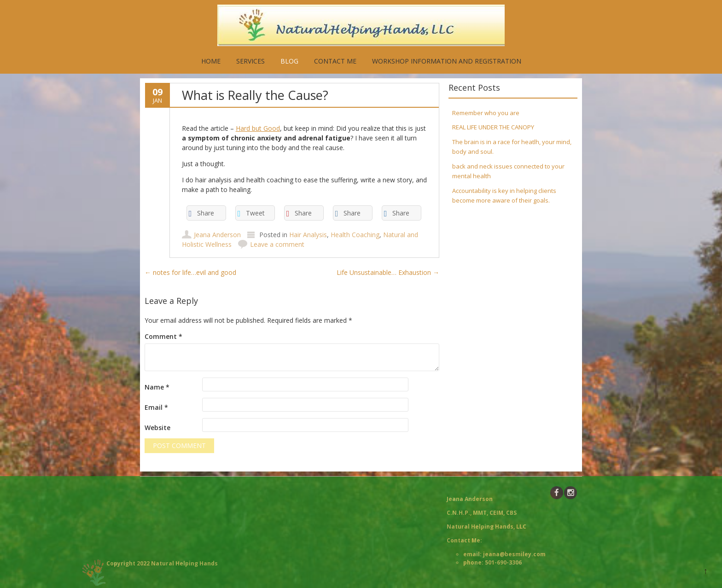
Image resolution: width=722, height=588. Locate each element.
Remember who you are (486, 113)
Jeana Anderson (217, 235)
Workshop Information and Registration (447, 61)
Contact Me (335, 61)
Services (250, 61)
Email (156, 407)
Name (157, 387)
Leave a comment (277, 244)
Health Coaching (355, 235)
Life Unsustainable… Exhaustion (388, 272)
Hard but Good (258, 128)
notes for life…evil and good (190, 272)
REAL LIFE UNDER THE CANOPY (493, 127)
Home (211, 61)
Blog (289, 61)
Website (157, 428)
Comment (163, 336)
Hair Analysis (308, 235)
